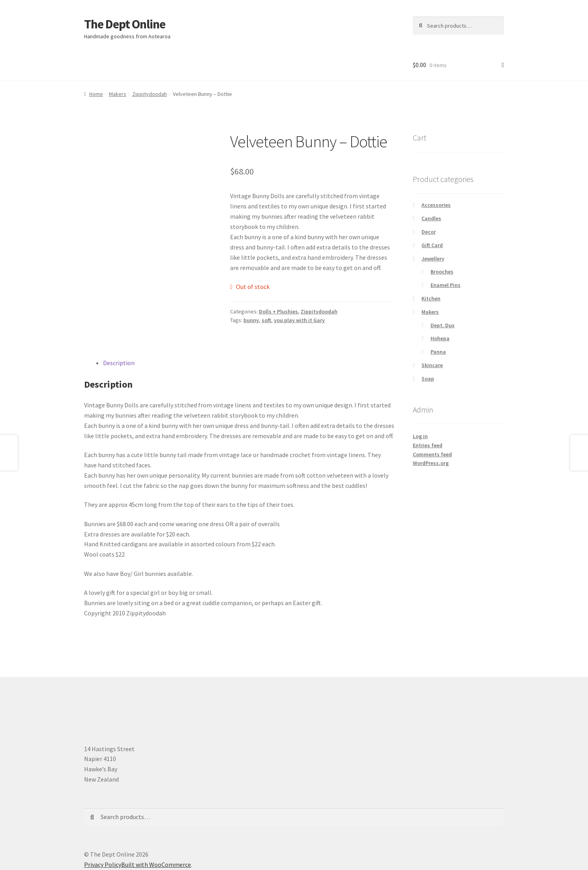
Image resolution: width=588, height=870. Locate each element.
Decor (429, 232)
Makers (118, 94)
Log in (420, 436)
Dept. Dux (443, 325)
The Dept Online (125, 24)
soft (266, 320)
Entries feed (428, 445)
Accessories (436, 205)
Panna (438, 352)
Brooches (442, 272)
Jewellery (433, 259)
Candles (431, 218)
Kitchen (431, 298)
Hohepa (440, 338)
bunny (251, 320)
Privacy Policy (103, 864)
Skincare (432, 365)
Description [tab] (119, 363)
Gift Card (432, 245)
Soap (428, 379)
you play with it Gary (299, 320)
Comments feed (432, 454)
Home (96, 94)
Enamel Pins (446, 285)
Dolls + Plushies (278, 311)
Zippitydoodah (150, 94)
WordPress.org (431, 463)
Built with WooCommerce (156, 864)
